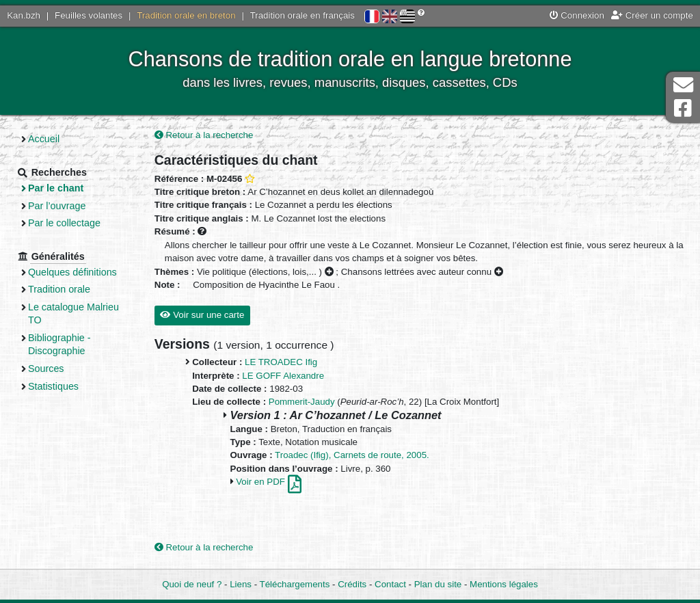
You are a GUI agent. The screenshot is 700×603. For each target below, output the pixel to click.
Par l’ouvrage (57, 206)
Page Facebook (683, 108)
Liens (241, 584)
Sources (46, 368)
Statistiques (53, 386)
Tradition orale (59, 289)
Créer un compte (652, 15)
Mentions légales (504, 584)
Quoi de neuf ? (192, 584)
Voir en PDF (268, 482)
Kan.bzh (24, 15)
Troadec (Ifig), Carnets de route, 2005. (352, 455)
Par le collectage (64, 223)
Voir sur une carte (202, 315)
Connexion (577, 15)
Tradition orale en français (302, 15)
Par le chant (56, 188)
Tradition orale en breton (186, 15)
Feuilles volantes (89, 15)
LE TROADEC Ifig (281, 362)
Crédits (352, 584)
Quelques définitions (72, 272)
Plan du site (438, 584)
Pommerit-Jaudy (302, 402)
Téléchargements (295, 584)
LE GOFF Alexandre (283, 376)
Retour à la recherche (204, 135)
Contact (390, 584)
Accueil (44, 139)
